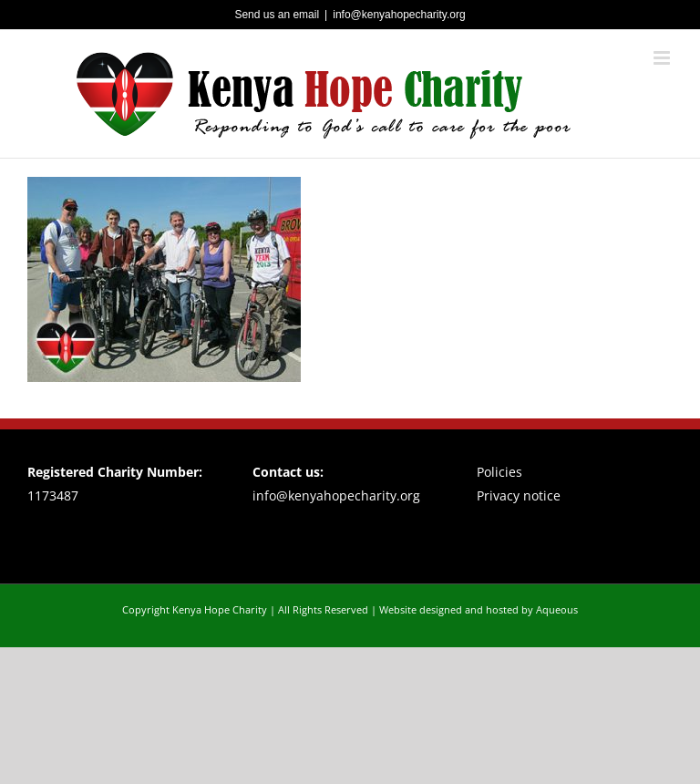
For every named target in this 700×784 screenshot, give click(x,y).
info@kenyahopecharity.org (399, 15)
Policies (499, 472)
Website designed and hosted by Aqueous (479, 609)
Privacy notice (519, 495)
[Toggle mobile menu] (663, 58)
